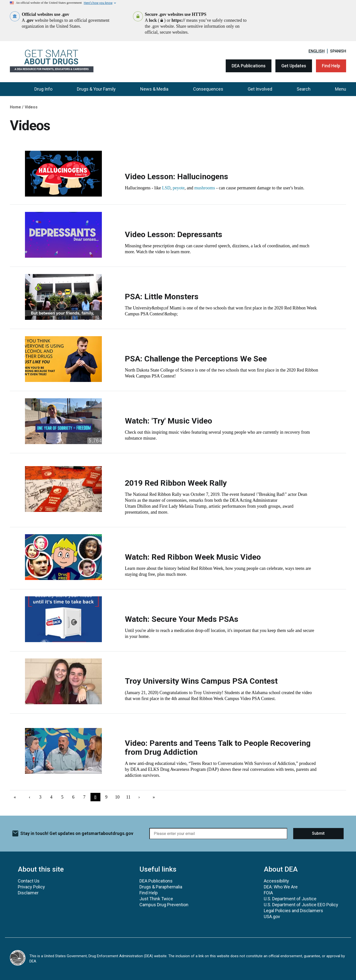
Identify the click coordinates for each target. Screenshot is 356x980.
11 (130, 797)
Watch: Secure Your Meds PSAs (182, 619)
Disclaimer (28, 893)
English (317, 51)
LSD (166, 188)
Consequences (208, 89)
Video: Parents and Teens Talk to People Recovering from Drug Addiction (218, 747)
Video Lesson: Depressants (174, 234)
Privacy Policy (31, 887)
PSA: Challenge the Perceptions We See (196, 359)
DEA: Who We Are (281, 887)
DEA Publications (249, 66)
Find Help (331, 66)
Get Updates (294, 66)
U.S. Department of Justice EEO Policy (301, 905)
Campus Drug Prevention (164, 905)
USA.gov (272, 917)
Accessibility (276, 881)
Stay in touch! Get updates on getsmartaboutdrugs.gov (77, 833)
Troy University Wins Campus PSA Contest (201, 681)
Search (304, 89)
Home (15, 107)
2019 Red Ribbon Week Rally (176, 483)
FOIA (268, 893)
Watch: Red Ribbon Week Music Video (193, 557)
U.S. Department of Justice (290, 899)
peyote (178, 188)
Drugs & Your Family (96, 89)
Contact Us (29, 881)
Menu (341, 89)
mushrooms (205, 188)
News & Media (154, 89)
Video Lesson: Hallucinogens (177, 176)
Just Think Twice (156, 899)
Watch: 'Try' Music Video (168, 421)
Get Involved (260, 89)
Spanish (338, 51)
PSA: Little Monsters (162, 297)
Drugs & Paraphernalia (161, 887)
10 (119, 797)
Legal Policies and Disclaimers (293, 911)
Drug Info (43, 89)
